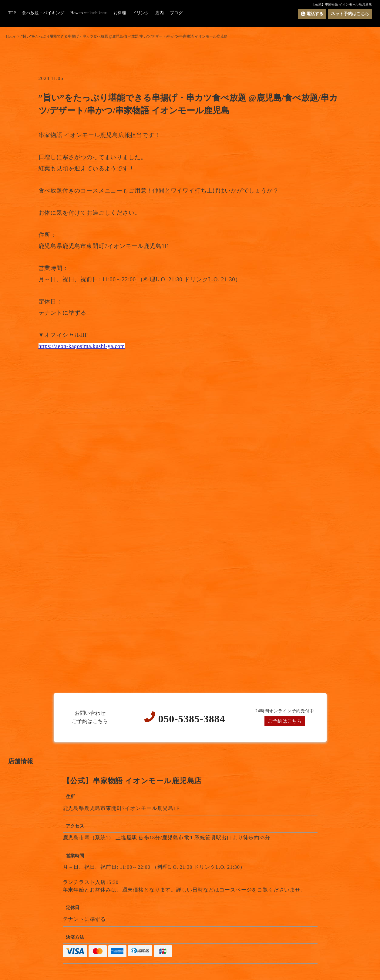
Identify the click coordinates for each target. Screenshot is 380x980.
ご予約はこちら (285, 721)
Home (10, 36)
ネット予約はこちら (350, 14)
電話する (312, 14)
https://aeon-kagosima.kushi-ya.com (83, 346)
